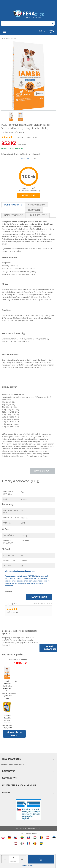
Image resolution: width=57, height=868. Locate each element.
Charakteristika (37, 205)
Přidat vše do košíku (14, 734)
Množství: (13, 861)
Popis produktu (13, 205)
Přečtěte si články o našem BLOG (13, 765)
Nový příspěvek (42, 471)
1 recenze (19, 137)
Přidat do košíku (41, 859)
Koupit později (28, 865)
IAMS (11, 132)
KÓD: (17, 132)
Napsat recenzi (32, 137)
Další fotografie (14, 215)
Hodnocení (34, 210)
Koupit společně (38, 215)
